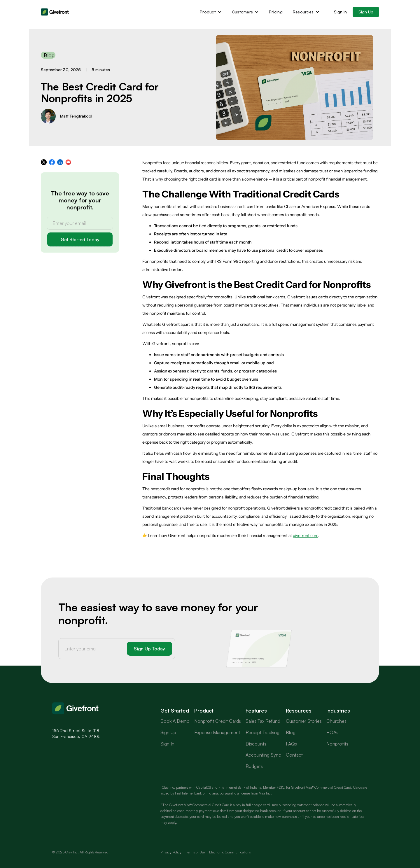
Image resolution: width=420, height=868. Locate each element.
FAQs (291, 744)
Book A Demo (175, 721)
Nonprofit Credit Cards (218, 721)
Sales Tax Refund (263, 721)
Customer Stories (304, 721)
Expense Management (217, 732)
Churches (336, 721)
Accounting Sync (263, 755)
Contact (294, 755)
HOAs (332, 732)
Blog (291, 732)
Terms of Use (195, 852)
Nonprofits (337, 744)
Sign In (340, 12)
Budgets (254, 766)
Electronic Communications (230, 852)
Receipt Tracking (262, 732)
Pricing (276, 12)
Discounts (256, 744)
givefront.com (306, 535)
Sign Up (366, 12)
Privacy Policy (171, 852)
